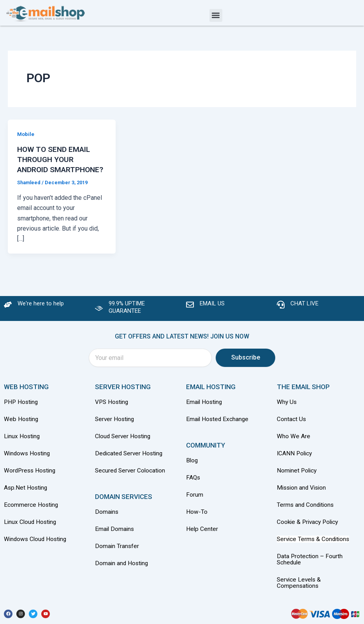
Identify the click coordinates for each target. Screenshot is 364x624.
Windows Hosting (28, 457)
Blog (192, 464)
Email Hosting (205, 407)
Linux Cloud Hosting (31, 524)
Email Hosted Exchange (218, 424)
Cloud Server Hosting (124, 440)
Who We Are (294, 440)
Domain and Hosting (122, 565)
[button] (216, 15)
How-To (197, 515)
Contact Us (292, 424)
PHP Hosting (22, 407)
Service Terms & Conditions (315, 541)
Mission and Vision (303, 491)
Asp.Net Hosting (26, 491)
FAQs (193, 481)
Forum (195, 498)
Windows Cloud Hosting (37, 541)
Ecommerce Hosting (32, 507)
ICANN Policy (295, 457)
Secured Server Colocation (131, 474)
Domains (107, 515)
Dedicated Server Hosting (130, 457)
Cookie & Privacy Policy (309, 524)
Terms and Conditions (306, 507)
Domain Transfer (117, 548)
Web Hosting (22, 424)
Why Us (288, 407)
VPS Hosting (113, 407)
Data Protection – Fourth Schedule (310, 561)
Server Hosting (115, 424)
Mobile (26, 134)
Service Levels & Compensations (300, 583)
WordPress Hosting (31, 474)
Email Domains (115, 531)
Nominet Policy (298, 474)
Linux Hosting (23, 440)
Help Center (202, 531)
